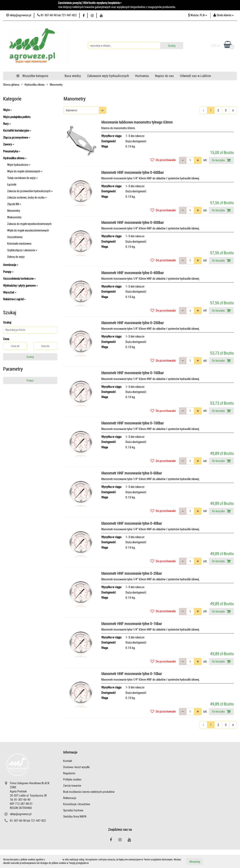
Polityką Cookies (54, 860)
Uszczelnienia (15, 237)
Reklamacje (70, 798)
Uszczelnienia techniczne (20, 279)
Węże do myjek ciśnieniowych (25, 171)
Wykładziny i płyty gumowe (21, 286)
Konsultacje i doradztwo (77, 804)
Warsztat (10, 292)
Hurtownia (142, 76)
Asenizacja (11, 265)
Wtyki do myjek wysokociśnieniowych (28, 230)
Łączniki (12, 185)
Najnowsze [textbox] (72, 110)
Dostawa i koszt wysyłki (76, 767)
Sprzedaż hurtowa (73, 810)
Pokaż (30, 381)
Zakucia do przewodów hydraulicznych (30, 191)
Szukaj (30, 357)
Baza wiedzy (73, 76)
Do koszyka (221, 160)
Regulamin (69, 773)
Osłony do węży (16, 257)
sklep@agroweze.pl (21, 814)
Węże (8, 110)
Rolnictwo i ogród (14, 299)
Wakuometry (14, 217)
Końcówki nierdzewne (19, 244)
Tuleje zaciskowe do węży (22, 178)
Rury (7, 124)
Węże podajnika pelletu (17, 117)
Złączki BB (14, 204)
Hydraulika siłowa (15, 158)
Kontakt (68, 761)
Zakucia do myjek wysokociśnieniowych (29, 224)
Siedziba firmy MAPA (75, 817)
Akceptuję (195, 861)
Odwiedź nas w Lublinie (195, 76)
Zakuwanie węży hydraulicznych (108, 76)
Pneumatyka (12, 151)
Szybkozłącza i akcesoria (22, 250)
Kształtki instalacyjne (17, 131)
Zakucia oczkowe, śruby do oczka (27, 197)
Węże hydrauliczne (19, 165)
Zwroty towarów (72, 786)
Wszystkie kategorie (32, 76)
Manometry (14, 211)
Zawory (9, 144)
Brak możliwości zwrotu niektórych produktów (89, 792)
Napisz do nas (164, 76)
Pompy (8, 272)
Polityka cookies (72, 779)
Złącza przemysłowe (17, 138)
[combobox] (85, 110)
